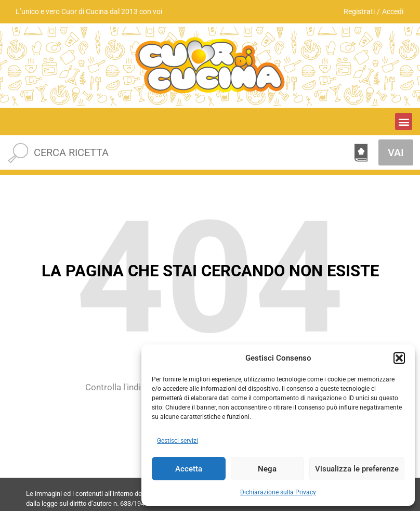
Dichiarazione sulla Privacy (278, 492)
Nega (267, 469)
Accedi (393, 11)
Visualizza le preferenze (357, 469)
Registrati (359, 11)
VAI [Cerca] (396, 152)
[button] (399, 358)
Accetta (189, 469)
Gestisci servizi (178, 441)
